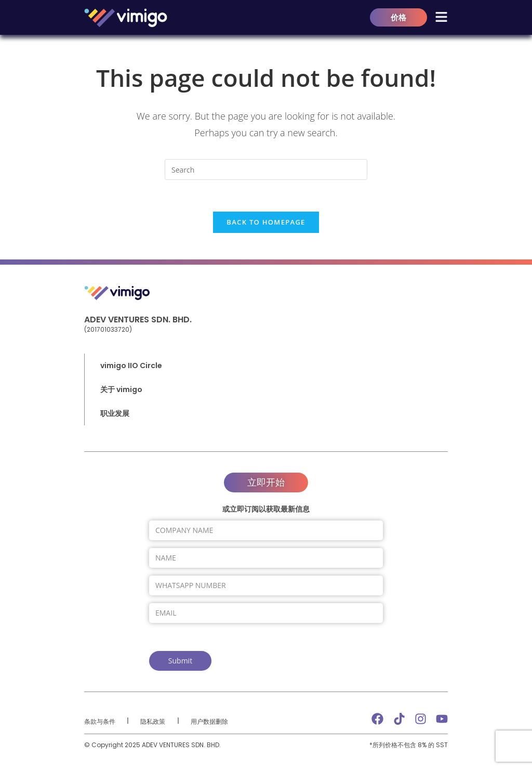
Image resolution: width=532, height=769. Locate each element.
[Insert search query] (266, 170)
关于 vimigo (124, 389)
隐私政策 (153, 721)
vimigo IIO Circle (131, 366)
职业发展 (115, 413)
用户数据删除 (209, 721)
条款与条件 (100, 721)
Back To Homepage (266, 222)
